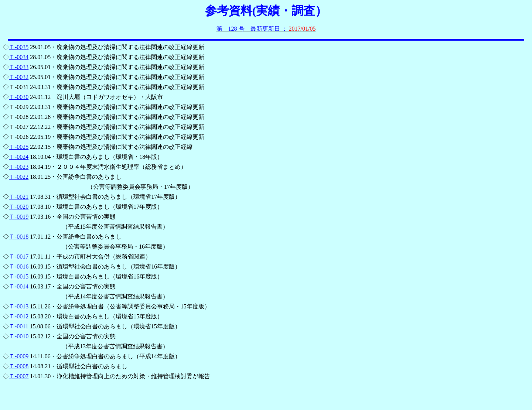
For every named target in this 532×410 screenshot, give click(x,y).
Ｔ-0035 (19, 47)
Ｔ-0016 (19, 266)
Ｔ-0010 (19, 336)
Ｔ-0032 (19, 77)
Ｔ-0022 (19, 177)
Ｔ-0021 (19, 197)
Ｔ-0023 (19, 167)
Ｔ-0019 (19, 217)
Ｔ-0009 (19, 356)
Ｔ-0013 (19, 306)
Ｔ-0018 (19, 237)
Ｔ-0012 (19, 316)
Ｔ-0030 (19, 97)
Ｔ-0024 (19, 157)
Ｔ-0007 (19, 376)
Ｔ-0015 (19, 276)
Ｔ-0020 (19, 207)
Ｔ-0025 (19, 147)
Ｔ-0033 (19, 67)
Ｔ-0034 (19, 57)
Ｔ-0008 (19, 366)
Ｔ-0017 (19, 257)
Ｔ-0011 (19, 326)
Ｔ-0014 (19, 286)
